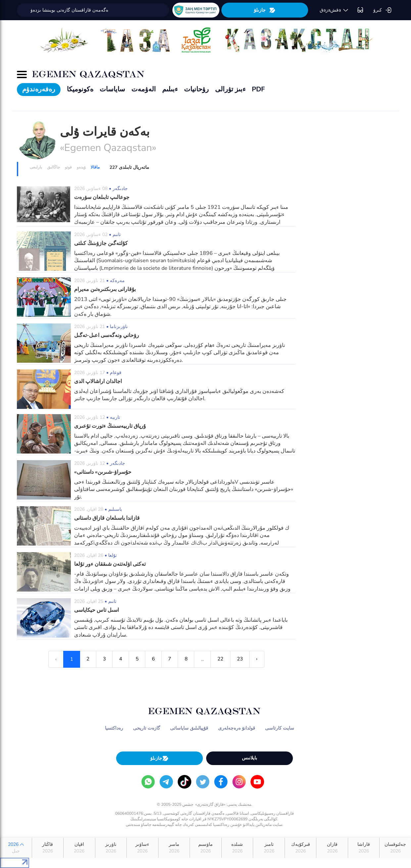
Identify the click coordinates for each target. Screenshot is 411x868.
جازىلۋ (265, 10)
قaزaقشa (334, 10)
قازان (332, 848)
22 (221, 659)
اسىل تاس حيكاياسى (96, 610)
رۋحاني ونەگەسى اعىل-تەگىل (107, 335)
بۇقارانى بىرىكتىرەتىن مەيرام (105, 289)
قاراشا (364, 848)
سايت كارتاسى (280, 728)
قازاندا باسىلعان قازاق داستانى (107, 518)
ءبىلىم (170, 89)
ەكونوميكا (80, 89)
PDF (258, 89)
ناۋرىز (111, 848)
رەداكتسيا (114, 728)
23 (241, 659)
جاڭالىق (53, 167)
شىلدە (237, 848)
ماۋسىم (206, 848)
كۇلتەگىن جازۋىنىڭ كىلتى (101, 243)
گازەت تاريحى (147, 728)
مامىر (174, 848)
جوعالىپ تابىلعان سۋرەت (102, 197)
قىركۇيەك (301, 848)
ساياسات (112, 89)
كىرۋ (383, 10)
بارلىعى (36, 167)
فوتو (68, 167)
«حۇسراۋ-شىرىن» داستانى (103, 472)
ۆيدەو (81, 167)
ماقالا (95, 167)
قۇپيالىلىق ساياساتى (189, 728)
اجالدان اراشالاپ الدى (98, 381)
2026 (16, 848)
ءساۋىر (142, 848)
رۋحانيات (196, 89)
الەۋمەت (144, 89)
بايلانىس (250, 758)
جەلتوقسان (395, 848)
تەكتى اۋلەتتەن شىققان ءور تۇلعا (110, 564)
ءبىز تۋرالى (230, 89)
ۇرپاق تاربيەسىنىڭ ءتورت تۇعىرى (110, 426)
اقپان (79, 848)
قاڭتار (48, 848)
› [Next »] (258, 659)
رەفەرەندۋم (39, 89)
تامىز (269, 848)
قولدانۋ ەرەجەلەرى (237, 728)
